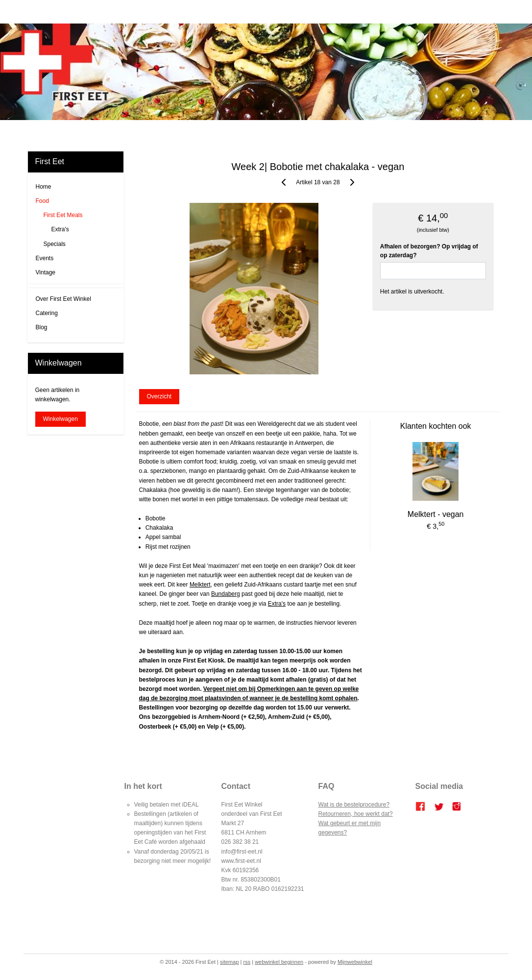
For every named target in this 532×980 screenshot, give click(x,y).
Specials (55, 244)
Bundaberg (226, 594)
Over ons (346, 132)
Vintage (46, 272)
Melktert (200, 585)
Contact (375, 132)
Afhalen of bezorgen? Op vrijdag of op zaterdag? (429, 251)
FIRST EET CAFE (213, 132)
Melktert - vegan (436, 515)
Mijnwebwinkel (355, 962)
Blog (176, 132)
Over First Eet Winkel (63, 299)
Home (154, 132)
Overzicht (159, 397)
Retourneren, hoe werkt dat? (356, 814)
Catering (254, 132)
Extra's (277, 604)
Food (42, 201)
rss (247, 962)
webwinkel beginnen (279, 962)
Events (45, 258)
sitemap (230, 962)
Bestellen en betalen (300, 132)
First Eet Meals (63, 215)
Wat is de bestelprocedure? (354, 805)
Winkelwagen (60, 419)
